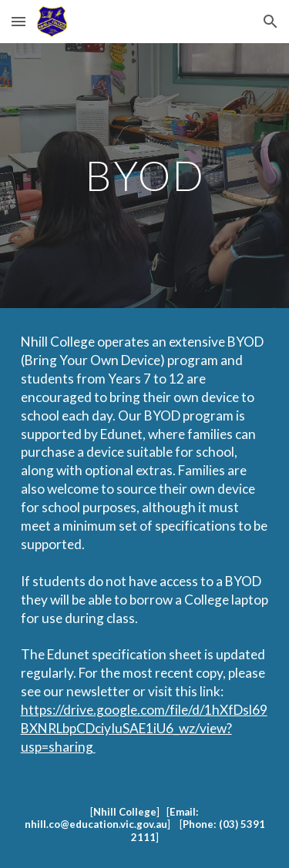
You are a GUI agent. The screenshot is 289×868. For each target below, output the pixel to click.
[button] (18, 21)
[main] (145, 175)
